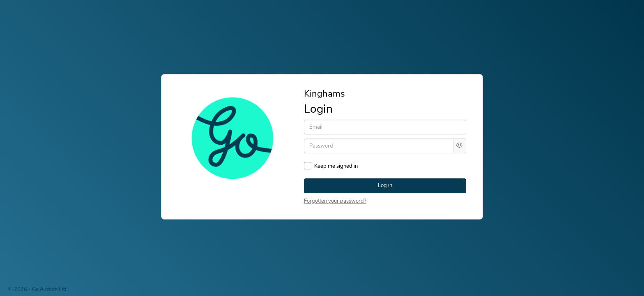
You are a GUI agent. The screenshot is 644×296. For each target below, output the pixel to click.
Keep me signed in (336, 166)
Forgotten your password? (335, 201)
